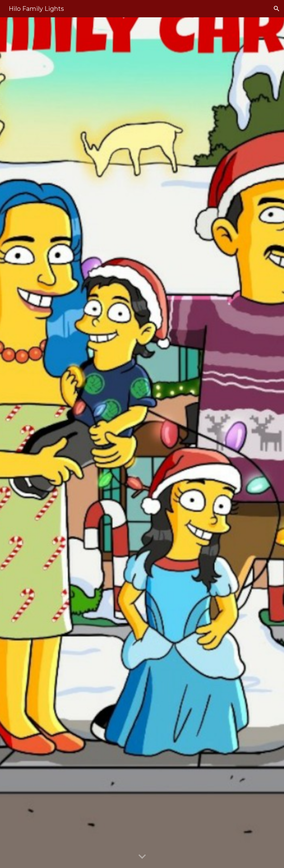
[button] (277, 9)
